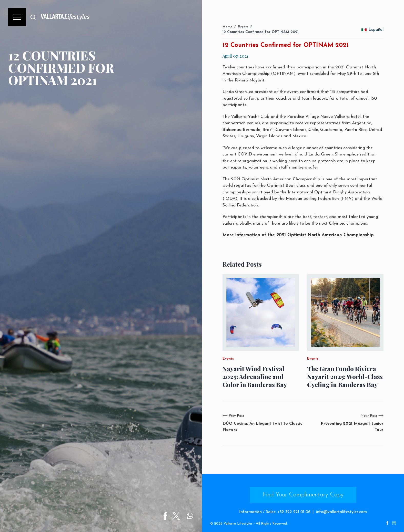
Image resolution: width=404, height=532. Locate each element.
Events (243, 27)
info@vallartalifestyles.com (341, 512)
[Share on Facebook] (167, 516)
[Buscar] (33, 17)
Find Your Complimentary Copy (303, 495)
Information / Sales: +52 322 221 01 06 (275, 512)
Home (227, 27)
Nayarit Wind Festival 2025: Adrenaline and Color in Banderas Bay (255, 377)
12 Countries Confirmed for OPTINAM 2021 (260, 32)
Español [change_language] (372, 30)
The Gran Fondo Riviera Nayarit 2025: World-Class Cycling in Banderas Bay (345, 377)
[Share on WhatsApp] (191, 516)
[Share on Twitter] (178, 516)
